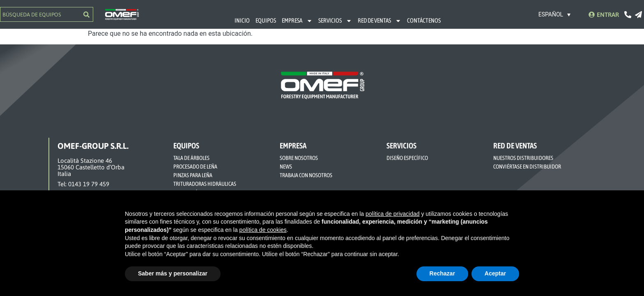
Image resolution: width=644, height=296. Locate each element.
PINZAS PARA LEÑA (193, 175)
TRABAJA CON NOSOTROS (306, 175)
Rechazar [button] (442, 273)
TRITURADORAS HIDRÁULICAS (205, 184)
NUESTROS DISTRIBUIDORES (523, 158)
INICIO (242, 20)
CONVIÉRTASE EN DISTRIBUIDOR (527, 166)
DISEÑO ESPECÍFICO (407, 158)
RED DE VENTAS (379, 21)
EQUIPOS (266, 20)
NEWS (286, 166)
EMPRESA (297, 21)
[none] (555, 14)
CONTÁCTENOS (424, 20)
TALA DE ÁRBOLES (191, 158)
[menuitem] (555, 14)
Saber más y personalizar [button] (173, 273)
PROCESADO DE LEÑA (195, 166)
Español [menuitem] (551, 15)
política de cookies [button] (263, 230)
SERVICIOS (335, 21)
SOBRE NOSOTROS (299, 158)
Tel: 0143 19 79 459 (83, 184)
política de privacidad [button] (393, 214)
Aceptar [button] (495, 273)
